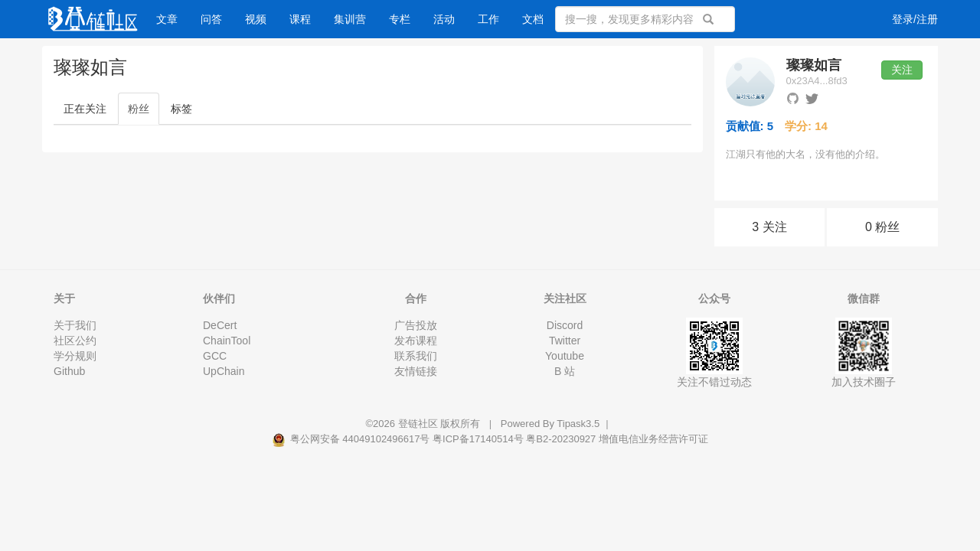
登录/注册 (915, 19)
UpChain (224, 371)
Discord (565, 325)
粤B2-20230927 (561, 439)
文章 (167, 19)
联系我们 (416, 356)
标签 (181, 109)
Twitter (565, 341)
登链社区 (420, 424)
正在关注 (85, 109)
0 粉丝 (882, 227)
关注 (902, 70)
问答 (211, 19)
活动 (444, 19)
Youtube (565, 356)
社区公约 (75, 341)
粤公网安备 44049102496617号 (352, 439)
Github (69, 371)
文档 (533, 19)
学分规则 (75, 356)
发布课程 (416, 341)
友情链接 (416, 371)
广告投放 (416, 325)
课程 (300, 19)
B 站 (565, 371)
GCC (215, 356)
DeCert (220, 325)
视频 (256, 19)
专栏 (400, 19)
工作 (488, 19)
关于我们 (75, 325)
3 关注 (769, 227)
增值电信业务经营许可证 (653, 439)
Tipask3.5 (578, 424)
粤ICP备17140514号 (478, 439)
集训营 (350, 19)
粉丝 (139, 109)
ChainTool (227, 341)
